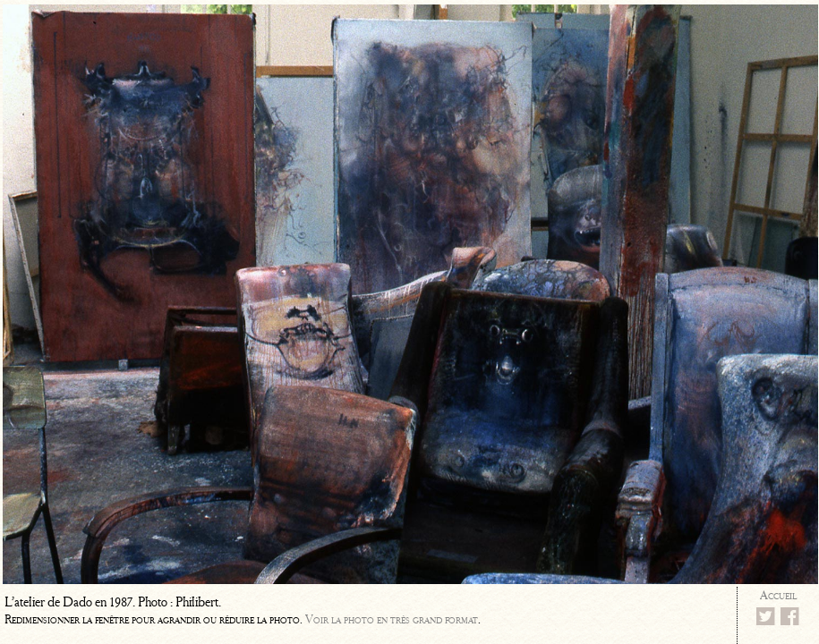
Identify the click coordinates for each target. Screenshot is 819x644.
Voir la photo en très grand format (392, 619)
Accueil (778, 595)
